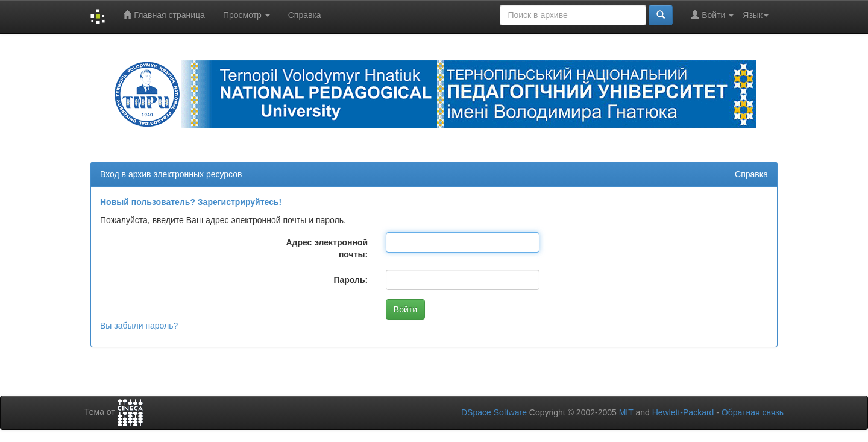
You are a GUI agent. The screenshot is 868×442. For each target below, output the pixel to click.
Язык (756, 15)
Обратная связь (753, 412)
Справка (305, 15)
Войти (712, 15)
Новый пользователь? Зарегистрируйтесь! (191, 202)
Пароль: (351, 280)
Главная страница (164, 15)
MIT (626, 412)
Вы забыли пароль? (139, 326)
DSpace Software (494, 412)
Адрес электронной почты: (327, 248)
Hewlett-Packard (683, 412)
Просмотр (247, 15)
